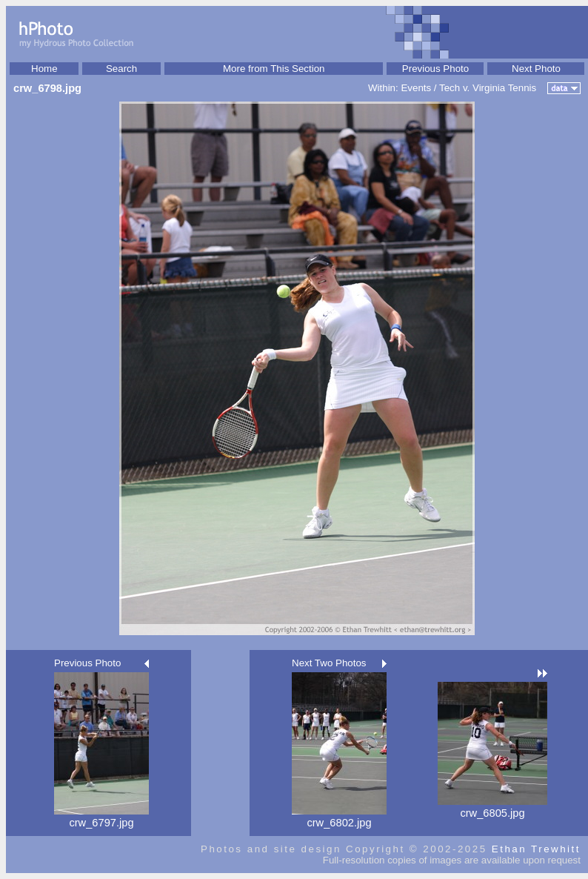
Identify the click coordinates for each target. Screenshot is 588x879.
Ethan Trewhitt (536, 849)
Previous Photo (435, 69)
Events (416, 88)
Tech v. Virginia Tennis (488, 88)
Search (121, 69)
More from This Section (274, 69)
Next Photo (536, 69)
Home (44, 69)
